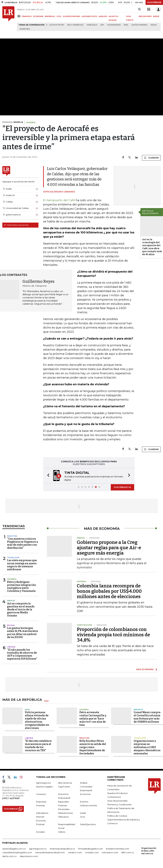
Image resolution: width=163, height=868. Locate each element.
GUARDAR (151, 158)
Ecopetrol (25, 29)
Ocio (83, 817)
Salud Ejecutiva (88, 824)
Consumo (41, 794)
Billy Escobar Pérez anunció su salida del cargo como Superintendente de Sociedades (93, 747)
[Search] (139, 9)
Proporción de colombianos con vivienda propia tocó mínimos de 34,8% (113, 635)
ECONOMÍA (38, 16)
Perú (27, 710)
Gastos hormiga (139, 25)
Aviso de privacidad (117, 801)
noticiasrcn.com (110, 852)
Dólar (154, 25)
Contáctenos (114, 797)
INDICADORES (145, 16)
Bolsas (11, 625)
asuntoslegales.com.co (14, 849)
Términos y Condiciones (119, 804)
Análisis (84, 783)
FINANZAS (27, 16)
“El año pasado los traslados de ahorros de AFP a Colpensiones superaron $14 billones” (22, 654)
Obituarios (63, 817)
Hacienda (12, 579)
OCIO (59, 16)
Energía (11, 601)
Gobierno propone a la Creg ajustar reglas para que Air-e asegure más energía (109, 548)
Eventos (84, 802)
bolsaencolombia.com (118, 849)
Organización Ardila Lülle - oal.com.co (149, 851)
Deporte (138, 710)
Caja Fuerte (64, 787)
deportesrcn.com (29, 856)
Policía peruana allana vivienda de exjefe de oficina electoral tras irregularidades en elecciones (37, 720)
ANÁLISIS (103, 16)
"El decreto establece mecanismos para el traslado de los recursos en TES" (38, 746)
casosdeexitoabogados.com (17, 852)
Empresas (41, 802)
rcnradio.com (92, 852)
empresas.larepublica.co (62, 849)
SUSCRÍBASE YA (122, 487)
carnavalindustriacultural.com (50, 852)
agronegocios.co (38, 849)
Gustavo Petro (57, 25)
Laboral (11, 647)
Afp (102, 25)
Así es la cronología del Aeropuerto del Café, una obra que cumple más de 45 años (152, 247)
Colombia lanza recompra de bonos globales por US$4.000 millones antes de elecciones (109, 591)
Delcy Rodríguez (75, 25)
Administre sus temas (16, 225)
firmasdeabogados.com (91, 849)
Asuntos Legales (44, 787)
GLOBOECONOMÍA (71, 16)
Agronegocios (43, 783)
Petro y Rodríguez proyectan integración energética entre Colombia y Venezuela (21, 587)
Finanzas (40, 805)
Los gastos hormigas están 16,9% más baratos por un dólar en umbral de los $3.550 (23, 633)
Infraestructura (65, 813)
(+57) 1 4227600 (11, 798)
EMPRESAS (50, 16)
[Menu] (19, 16)
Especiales (63, 802)
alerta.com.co (9, 856)
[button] (47, 476)
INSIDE (156, 16)
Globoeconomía (88, 805)
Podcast (40, 824)
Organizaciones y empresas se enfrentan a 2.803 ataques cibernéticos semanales (147, 747)
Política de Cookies (117, 816)
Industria (12, 536)
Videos (62, 832)
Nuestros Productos (117, 793)
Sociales (40, 832)
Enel (126, 25)
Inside (83, 813)
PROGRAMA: (13, 122)
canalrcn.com (75, 852)
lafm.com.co (128, 852)
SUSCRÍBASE (154, 2)
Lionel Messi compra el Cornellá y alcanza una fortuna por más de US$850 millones (147, 717)
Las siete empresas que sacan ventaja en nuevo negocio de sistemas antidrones (22, 565)
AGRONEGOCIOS (89, 16)
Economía (85, 794)
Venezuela (92, 25)
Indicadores (42, 813)
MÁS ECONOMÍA (145, 669)
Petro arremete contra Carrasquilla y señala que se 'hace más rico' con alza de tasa (93, 719)
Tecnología (13, 558)
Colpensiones (114, 25)
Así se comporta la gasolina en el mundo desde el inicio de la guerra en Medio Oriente (21, 610)
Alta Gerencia (65, 783)
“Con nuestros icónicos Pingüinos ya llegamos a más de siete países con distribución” (23, 543)
